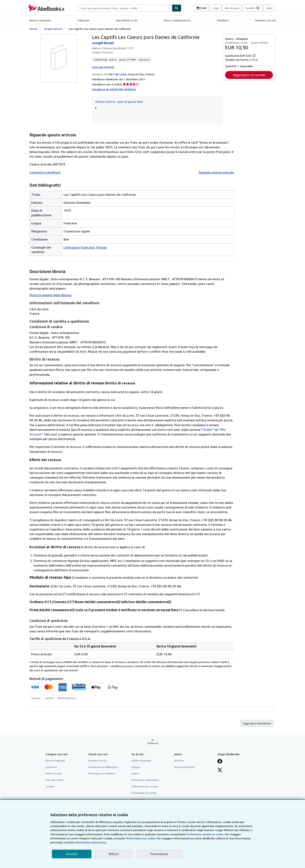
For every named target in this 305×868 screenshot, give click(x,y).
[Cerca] (177, 8)
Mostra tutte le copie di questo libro (119, 102)
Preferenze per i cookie (145, 786)
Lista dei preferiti (103, 67)
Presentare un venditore (102, 773)
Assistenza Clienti (184, 767)
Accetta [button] (72, 854)
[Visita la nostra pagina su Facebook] (220, 762)
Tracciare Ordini (54, 780)
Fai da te (179, 761)
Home (33, 29)
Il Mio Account (54, 773)
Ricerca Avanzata (40, 20)
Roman (102, 247)
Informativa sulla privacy (145, 780)
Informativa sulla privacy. (91, 842)
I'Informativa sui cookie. (141, 838)
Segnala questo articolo (216, 172)
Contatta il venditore (45, 172)
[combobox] (125, 8)
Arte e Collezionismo (177, 20)
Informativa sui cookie (144, 793)
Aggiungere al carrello (249, 75)
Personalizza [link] (159, 854)
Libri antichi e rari (127, 20)
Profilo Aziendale (141, 761)
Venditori (223, 20)
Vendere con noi (265, 20)
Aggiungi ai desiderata (257, 723)
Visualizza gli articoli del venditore (114, 89)
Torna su (153, 743)
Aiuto (269, 8)
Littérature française (79, 247)
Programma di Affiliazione (103, 767)
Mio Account (232, 8)
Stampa (136, 767)
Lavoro (135, 773)
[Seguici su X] (220, 770)
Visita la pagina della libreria (50, 295)
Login (216, 8)
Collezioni (83, 20)
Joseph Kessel (53, 29)
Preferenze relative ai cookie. (205, 834)
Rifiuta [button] (114, 854)
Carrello (50, 786)
